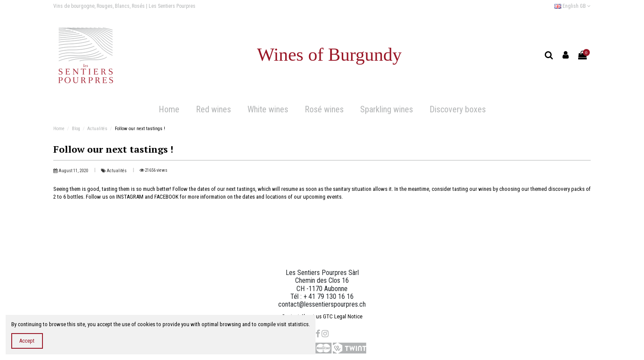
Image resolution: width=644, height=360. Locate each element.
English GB (572, 6)
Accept (27, 341)
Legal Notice (348, 316)
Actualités (117, 171)
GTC (328, 316)
